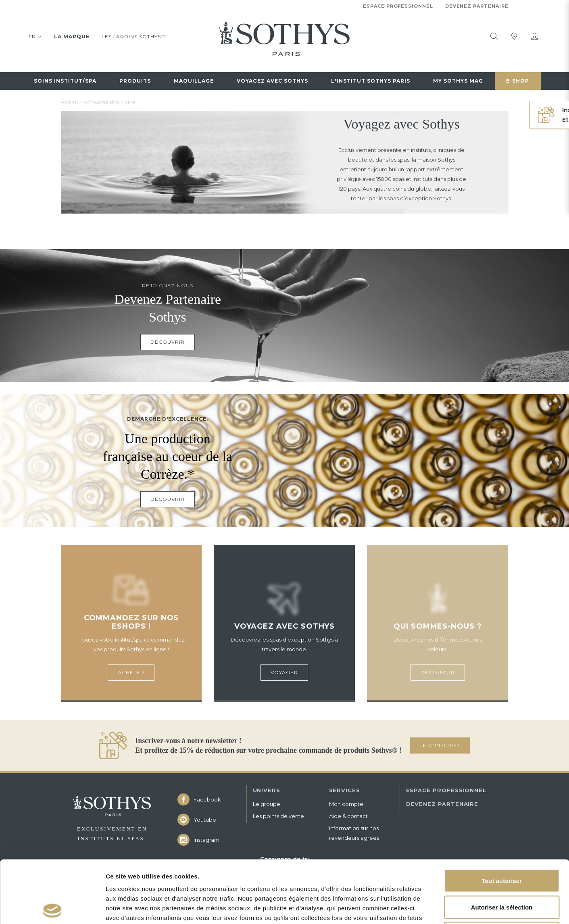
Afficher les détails (444, 908)
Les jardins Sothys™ (134, 36)
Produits (135, 81)
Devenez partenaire (477, 6)
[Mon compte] (534, 36)
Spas (130, 103)
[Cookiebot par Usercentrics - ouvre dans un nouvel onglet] (52, 908)
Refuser (502, 871)
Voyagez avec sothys (272, 81)
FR (35, 38)
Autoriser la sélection (502, 845)
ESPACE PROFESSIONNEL (446, 790)
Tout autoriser (502, 818)
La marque (72, 36)
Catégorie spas (102, 103)
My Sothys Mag (458, 81)
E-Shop (518, 81)
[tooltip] (494, 36)
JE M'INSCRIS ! (440, 745)
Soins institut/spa (65, 81)
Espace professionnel (398, 6)
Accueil (70, 103)
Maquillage (194, 81)
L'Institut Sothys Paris (371, 81)
